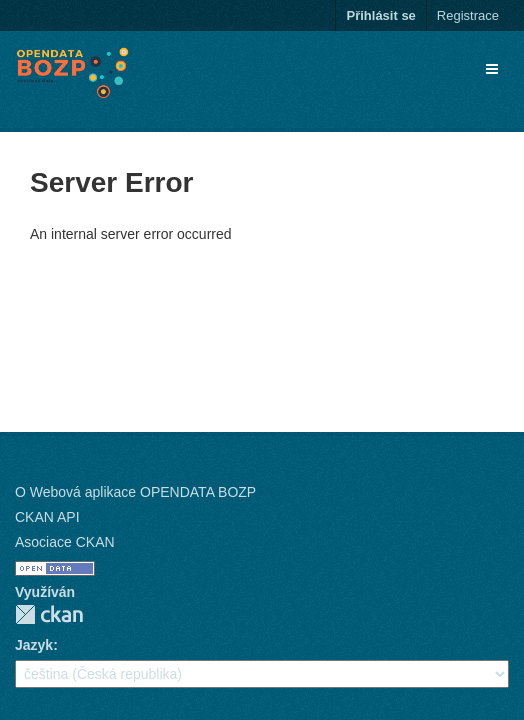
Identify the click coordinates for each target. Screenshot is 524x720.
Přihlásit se (380, 15)
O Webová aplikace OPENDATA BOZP (135, 492)
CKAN (49, 614)
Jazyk (34, 645)
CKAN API (47, 517)
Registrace (468, 15)
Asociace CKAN (65, 542)
